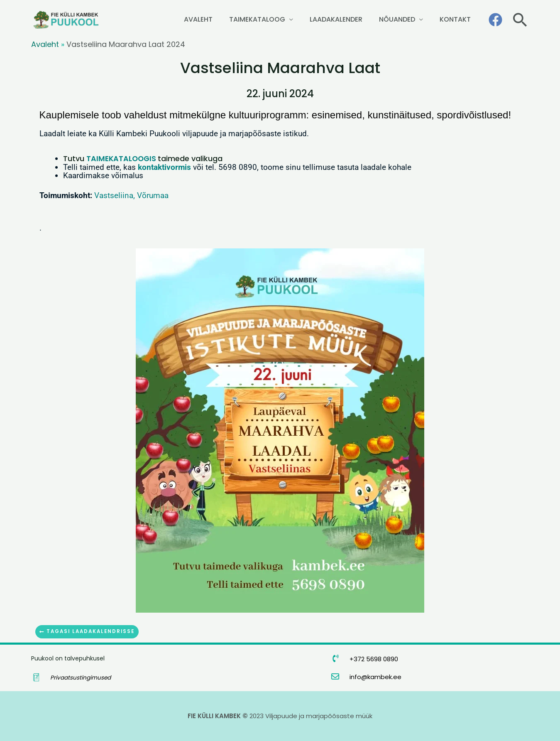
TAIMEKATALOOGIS (122, 158)
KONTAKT (461, 19)
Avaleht (45, 44)
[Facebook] (495, 20)
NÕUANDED (414, 19)
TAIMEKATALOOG (298, 19)
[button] (520, 20)
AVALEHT (251, 19)
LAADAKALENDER (365, 19)
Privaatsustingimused (81, 677)
